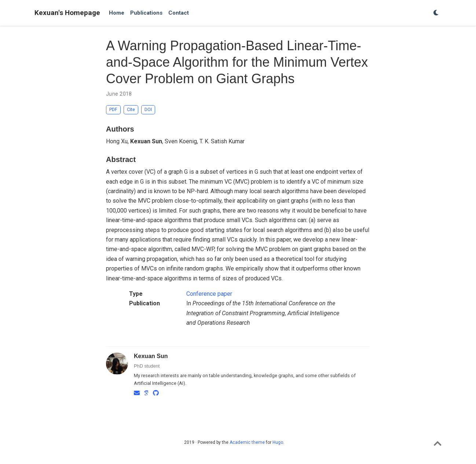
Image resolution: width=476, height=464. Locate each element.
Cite (131, 109)
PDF (113, 109)
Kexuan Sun (151, 356)
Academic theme (247, 442)
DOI (148, 109)
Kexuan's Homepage (67, 13)
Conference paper (209, 294)
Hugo (278, 442)
